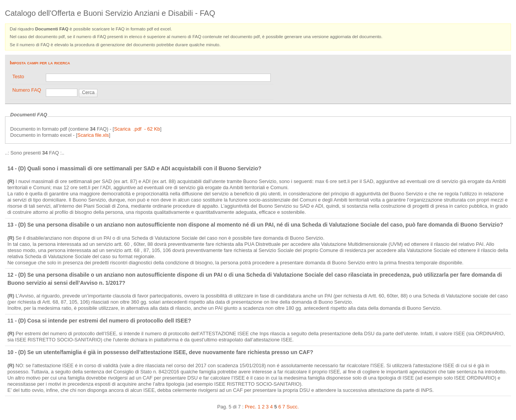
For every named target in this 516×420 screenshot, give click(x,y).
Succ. (293, 407)
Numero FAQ (27, 90)
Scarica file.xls (93, 135)
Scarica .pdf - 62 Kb (137, 129)
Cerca (88, 92)
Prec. (251, 407)
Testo (18, 76)
